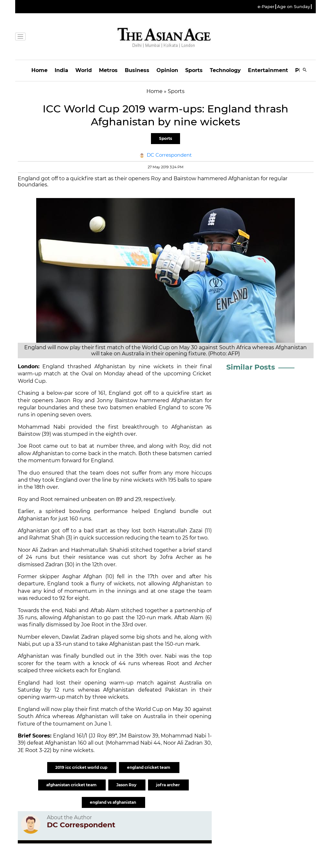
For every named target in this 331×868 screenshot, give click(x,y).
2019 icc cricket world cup (82, 767)
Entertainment (268, 70)
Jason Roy (127, 785)
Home (39, 70)
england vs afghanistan (113, 802)
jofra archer (168, 785)
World (84, 70)
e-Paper (266, 7)
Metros (108, 70)
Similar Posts (251, 367)
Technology (225, 70)
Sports (194, 70)
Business (137, 70)
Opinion (167, 70)
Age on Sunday (294, 7)
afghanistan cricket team (72, 785)
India (61, 70)
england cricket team (149, 767)
